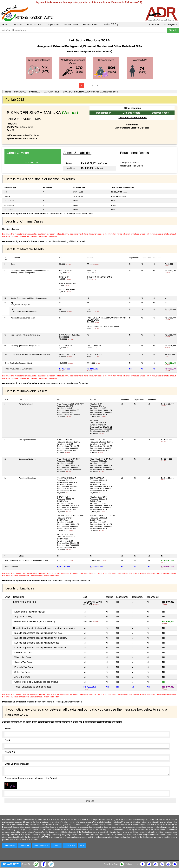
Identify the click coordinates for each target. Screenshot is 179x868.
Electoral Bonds (90, 25)
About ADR (154, 25)
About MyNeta (170, 25)
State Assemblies (35, 25)
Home (5, 25)
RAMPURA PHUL (51, 92)
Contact (56, 846)
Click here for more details (133, 118)
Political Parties (71, 25)
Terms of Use (70, 846)
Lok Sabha (17, 25)
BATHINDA (34, 92)
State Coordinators (41, 846)
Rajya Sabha (54, 25)
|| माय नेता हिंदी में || (110, 25)
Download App (111, 864)
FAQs (82, 846)
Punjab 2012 (20, 92)
